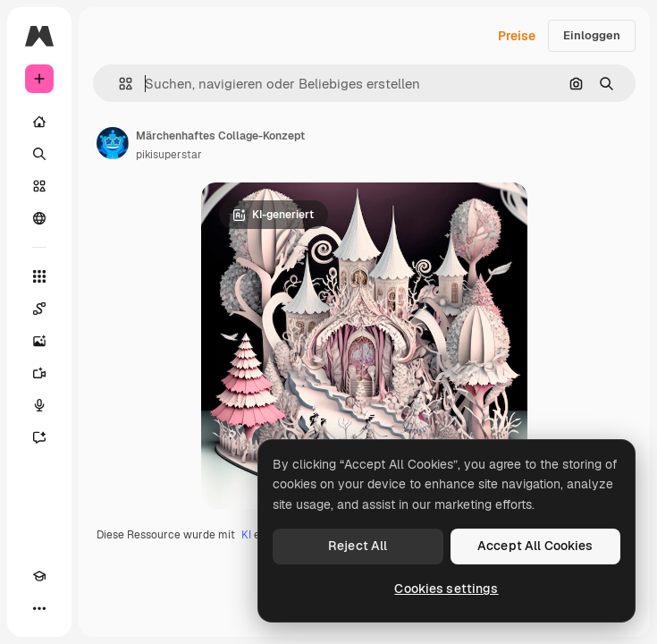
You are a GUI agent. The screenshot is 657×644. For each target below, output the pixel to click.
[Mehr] (39, 608)
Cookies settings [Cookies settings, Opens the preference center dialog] (446, 589)
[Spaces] (39, 309)
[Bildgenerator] (39, 341)
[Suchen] (39, 154)
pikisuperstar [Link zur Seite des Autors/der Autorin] (169, 155)
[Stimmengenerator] (39, 405)
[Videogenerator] (39, 373)
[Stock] (39, 186)
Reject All (358, 546)
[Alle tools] (39, 276)
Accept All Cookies (535, 546)
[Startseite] (39, 122)
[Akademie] (39, 576)
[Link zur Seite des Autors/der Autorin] (113, 143)
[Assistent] (39, 437)
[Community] (39, 218)
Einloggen (592, 35)
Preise (517, 36)
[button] (118, 84)
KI (246, 535)
